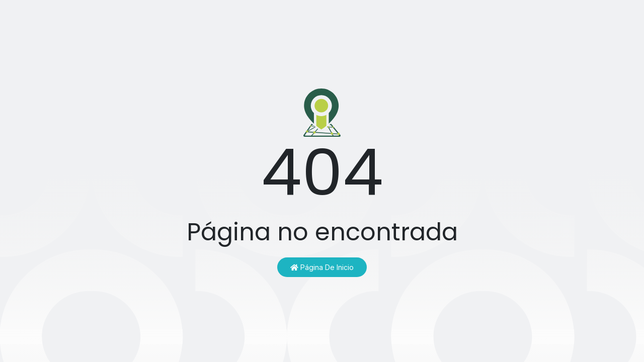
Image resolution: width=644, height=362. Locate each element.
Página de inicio (322, 267)
